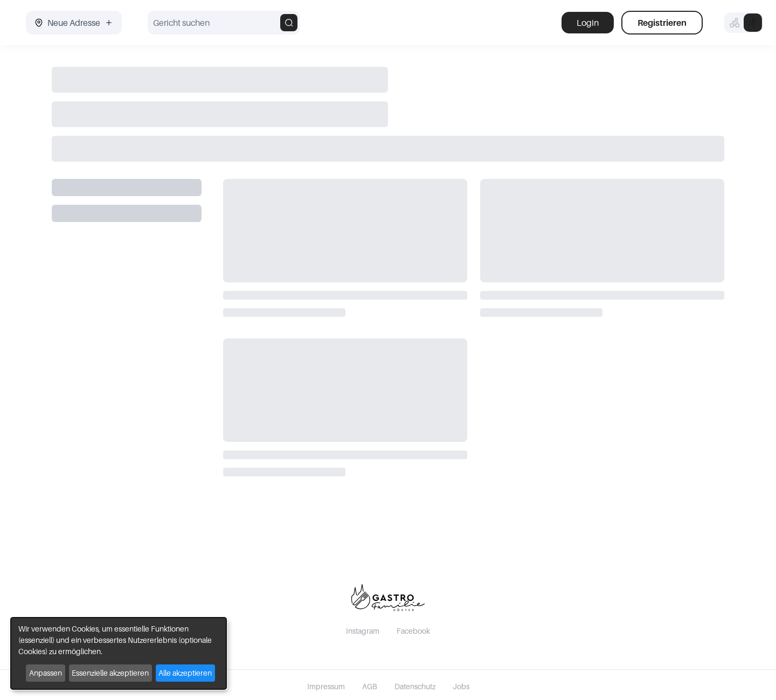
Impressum (326, 686)
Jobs (461, 686)
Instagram (363, 631)
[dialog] (119, 653)
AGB (370, 686)
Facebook (413, 631)
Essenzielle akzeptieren (110, 673)
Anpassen (46, 673)
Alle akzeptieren (185, 673)
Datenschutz (415, 686)
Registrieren (662, 23)
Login (588, 23)
